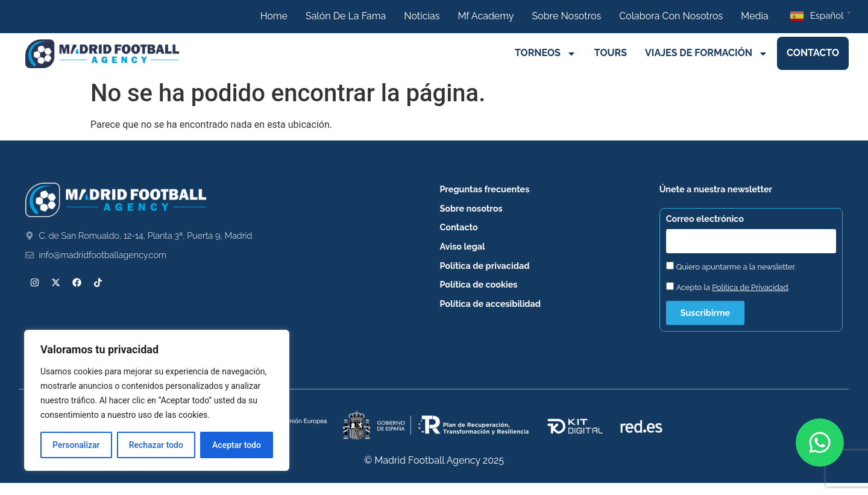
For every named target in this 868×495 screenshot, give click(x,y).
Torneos (546, 54)
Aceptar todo (237, 445)
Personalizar (76, 445)
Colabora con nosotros (671, 16)
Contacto (813, 53)
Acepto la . (733, 287)
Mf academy (486, 16)
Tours (611, 53)
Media (754, 16)
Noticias (422, 16)
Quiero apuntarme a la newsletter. (736, 267)
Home (274, 16)
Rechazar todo (156, 445)
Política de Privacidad (750, 287)
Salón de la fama (346, 16)
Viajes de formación (706, 54)
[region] (157, 400)
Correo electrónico (705, 219)
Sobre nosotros (566, 16)
